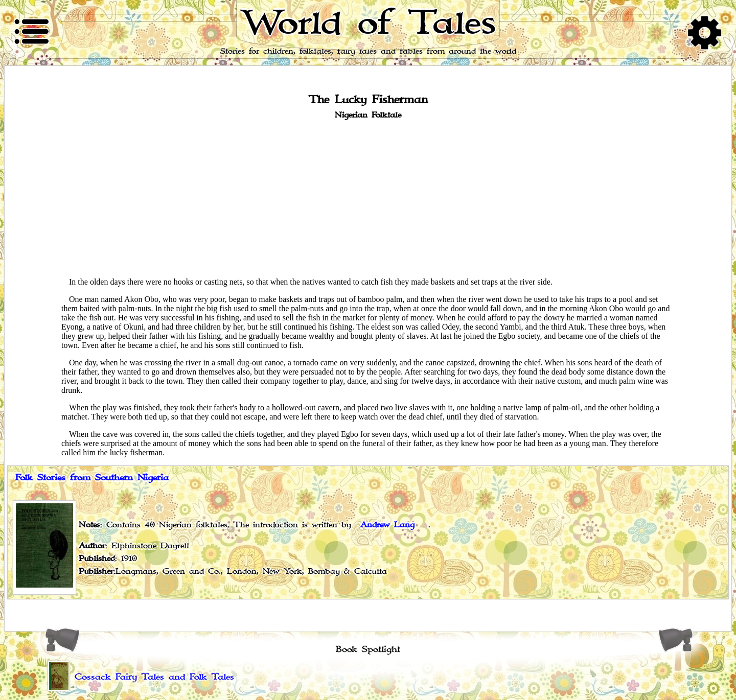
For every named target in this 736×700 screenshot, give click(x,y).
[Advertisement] (368, 198)
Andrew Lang (387, 525)
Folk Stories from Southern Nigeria (92, 478)
